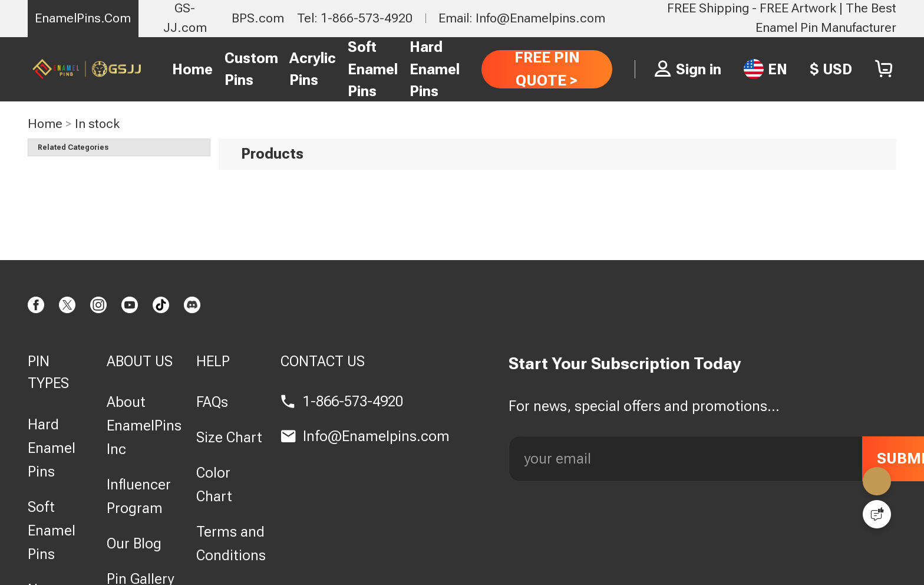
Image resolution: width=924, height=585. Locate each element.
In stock (97, 124)
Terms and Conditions (231, 543)
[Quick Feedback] (877, 514)
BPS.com (258, 18)
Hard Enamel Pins (435, 69)
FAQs (212, 402)
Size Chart (229, 437)
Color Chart (214, 484)
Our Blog (134, 543)
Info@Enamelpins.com (376, 436)
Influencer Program (139, 496)
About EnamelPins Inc (144, 425)
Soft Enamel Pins (373, 69)
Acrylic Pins (313, 69)
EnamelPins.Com (83, 18)
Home (192, 69)
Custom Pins (251, 69)
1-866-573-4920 (353, 401)
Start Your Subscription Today (625, 364)
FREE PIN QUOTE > (547, 69)
